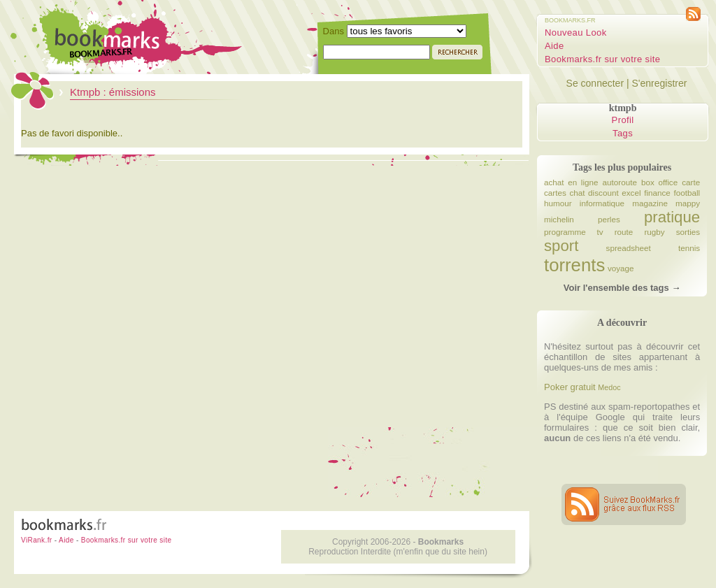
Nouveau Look (576, 33)
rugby (654, 232)
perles (609, 219)
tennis (689, 248)
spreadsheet (629, 248)
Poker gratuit (570, 387)
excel (631, 193)
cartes (555, 193)
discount (603, 193)
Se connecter (595, 83)
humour (558, 203)
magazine (650, 203)
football (687, 193)
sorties (688, 232)
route (624, 232)
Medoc (609, 387)
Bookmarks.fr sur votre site (602, 59)
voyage (621, 268)
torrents (574, 265)
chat (577, 193)
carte (691, 182)
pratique (672, 217)
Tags (623, 133)
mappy (688, 203)
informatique (602, 203)
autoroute (620, 182)
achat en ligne (571, 182)
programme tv (574, 232)
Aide (554, 46)
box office (659, 182)
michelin (559, 219)
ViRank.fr (37, 540)
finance (657, 193)
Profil (623, 120)
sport (561, 246)
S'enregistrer (659, 83)
